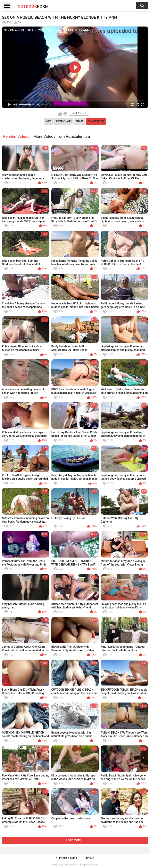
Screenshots (64, 121)
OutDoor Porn (71, 865)
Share (79, 121)
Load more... (75, 840)
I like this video (60, 114)
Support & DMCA (67, 858)
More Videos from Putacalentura (62, 136)
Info (49, 121)
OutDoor (33, 6)
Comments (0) (96, 121)
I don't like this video (65, 114)
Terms (90, 858)
